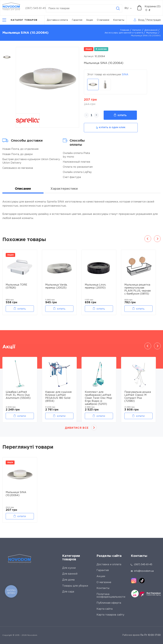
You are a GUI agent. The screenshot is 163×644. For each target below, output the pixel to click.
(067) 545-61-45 (36, 8)
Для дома (68, 580)
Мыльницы (152, 33)
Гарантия (77, 20)
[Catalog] (20, 20)
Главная (125, 30)
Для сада (68, 592)
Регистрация (154, 20)
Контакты (119, 20)
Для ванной (151, 30)
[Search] (118, 8)
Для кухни (69, 568)
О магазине (103, 20)
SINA (125, 75)
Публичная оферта (109, 603)
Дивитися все (77, 428)
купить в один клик (111, 128)
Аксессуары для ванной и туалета (124, 33)
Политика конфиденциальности (111, 596)
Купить (120, 115)
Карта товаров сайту (110, 615)
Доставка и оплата (57, 20)
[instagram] (134, 581)
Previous (148, 239)
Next (157, 239)
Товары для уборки (75, 586)
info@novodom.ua (142, 571)
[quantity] (91, 115)
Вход (141, 20)
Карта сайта (105, 609)
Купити (22, 416)
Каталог (137, 30)
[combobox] (130, 8)
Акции (89, 20)
